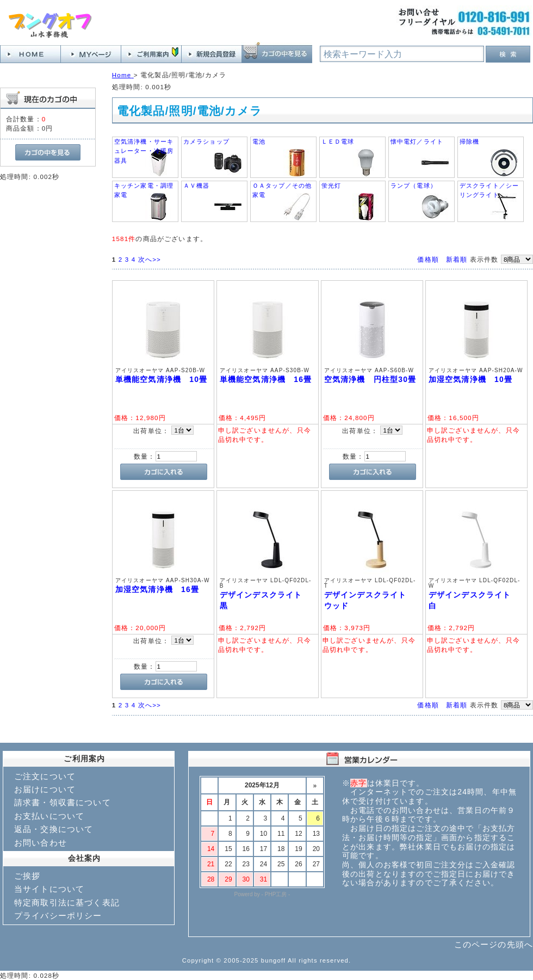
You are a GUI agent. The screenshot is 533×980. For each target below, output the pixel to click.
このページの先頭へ (494, 944)
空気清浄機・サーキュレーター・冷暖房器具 (144, 151)
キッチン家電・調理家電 (144, 190)
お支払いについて (49, 816)
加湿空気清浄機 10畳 (470, 379)
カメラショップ (206, 141)
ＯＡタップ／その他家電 (282, 190)
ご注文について (45, 776)
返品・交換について (54, 829)
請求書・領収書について (63, 802)
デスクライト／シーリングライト (489, 190)
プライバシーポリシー (58, 916)
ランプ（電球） (414, 186)
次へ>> (150, 259)
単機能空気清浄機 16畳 (266, 379)
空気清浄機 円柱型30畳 (370, 379)
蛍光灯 (331, 186)
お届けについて (45, 789)
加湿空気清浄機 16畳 (157, 589)
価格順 (428, 259)
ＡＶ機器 (197, 186)
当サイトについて (49, 889)
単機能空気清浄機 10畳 (161, 379)
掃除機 (469, 141)
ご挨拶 (27, 876)
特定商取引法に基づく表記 (67, 902)
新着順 (457, 259)
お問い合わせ (41, 843)
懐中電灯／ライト (417, 141)
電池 (259, 141)
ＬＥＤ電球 (338, 141)
